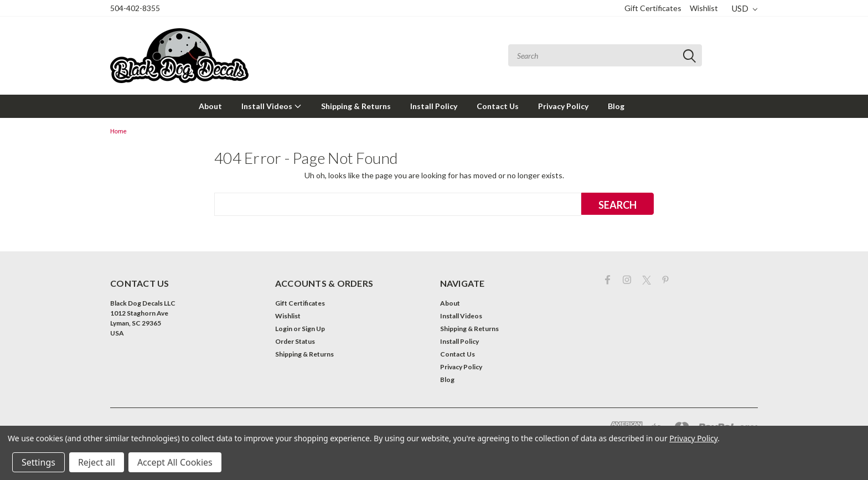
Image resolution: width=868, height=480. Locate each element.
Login (284, 329)
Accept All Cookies (175, 462)
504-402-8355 (135, 8)
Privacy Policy (563, 106)
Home (118, 131)
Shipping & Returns (356, 106)
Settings (38, 462)
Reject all (97, 462)
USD (745, 8)
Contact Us (498, 106)
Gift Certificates (653, 8)
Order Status (295, 341)
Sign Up (313, 329)
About (210, 106)
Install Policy (434, 106)
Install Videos (272, 106)
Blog (616, 106)
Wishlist (704, 8)
